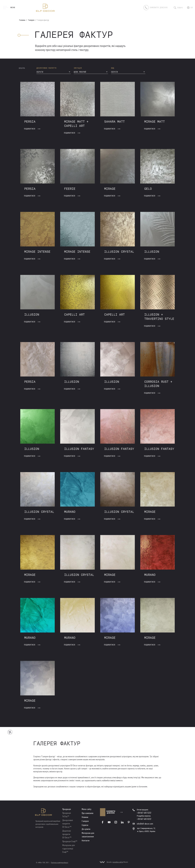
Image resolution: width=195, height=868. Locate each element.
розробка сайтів (118, 862)
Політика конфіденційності (60, 863)
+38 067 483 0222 (144, 819)
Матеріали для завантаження (88, 835)
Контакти (86, 841)
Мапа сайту (86, 809)
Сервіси (85, 825)
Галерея (31, 20)
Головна (22, 20)
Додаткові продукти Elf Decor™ (67, 834)
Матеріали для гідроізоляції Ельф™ (69, 849)
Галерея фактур (43, 20)
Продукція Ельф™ (70, 841)
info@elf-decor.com (145, 824)
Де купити (86, 829)
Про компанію (88, 813)
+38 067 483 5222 (144, 813)
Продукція (67, 809)
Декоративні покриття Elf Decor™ (68, 824)
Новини (85, 817)
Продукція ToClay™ (67, 815)
